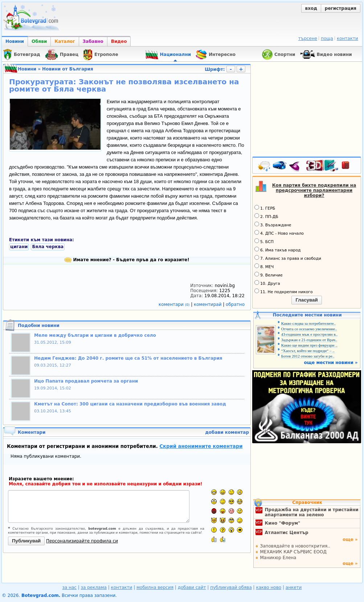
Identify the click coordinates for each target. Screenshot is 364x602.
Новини (15, 41)
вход (311, 8)
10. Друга (267, 283)
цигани (19, 247)
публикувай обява (231, 587)
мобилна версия (155, 587)
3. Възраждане (273, 225)
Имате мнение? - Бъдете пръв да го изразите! (127, 260)
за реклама (94, 587)
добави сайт (192, 587)
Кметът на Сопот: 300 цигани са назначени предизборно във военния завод (130, 404)
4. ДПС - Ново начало (279, 233)
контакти (347, 39)
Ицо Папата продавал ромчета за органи (86, 381)
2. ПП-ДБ (266, 216)
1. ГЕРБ (265, 208)
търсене (308, 39)
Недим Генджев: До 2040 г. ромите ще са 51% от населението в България (128, 358)
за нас (69, 587)
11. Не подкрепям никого (284, 291)
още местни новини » (331, 363)
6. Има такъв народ (277, 250)
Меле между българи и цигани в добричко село (95, 335)
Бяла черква (48, 247)
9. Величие (269, 275)
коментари (175, 304)
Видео (119, 41)
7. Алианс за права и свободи (288, 258)
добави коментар (227, 432)
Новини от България (68, 69)
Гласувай (306, 300)
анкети (294, 587)
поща (327, 39)
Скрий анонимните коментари (201, 446)
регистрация (341, 8)
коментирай (208, 304)
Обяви (39, 41)
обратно (235, 304)
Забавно (93, 41)
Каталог (65, 41)
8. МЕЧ (264, 266)
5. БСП (264, 241)
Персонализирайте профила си (82, 541)
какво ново (269, 587)
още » (350, 540)
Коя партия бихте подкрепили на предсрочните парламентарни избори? (314, 190)
